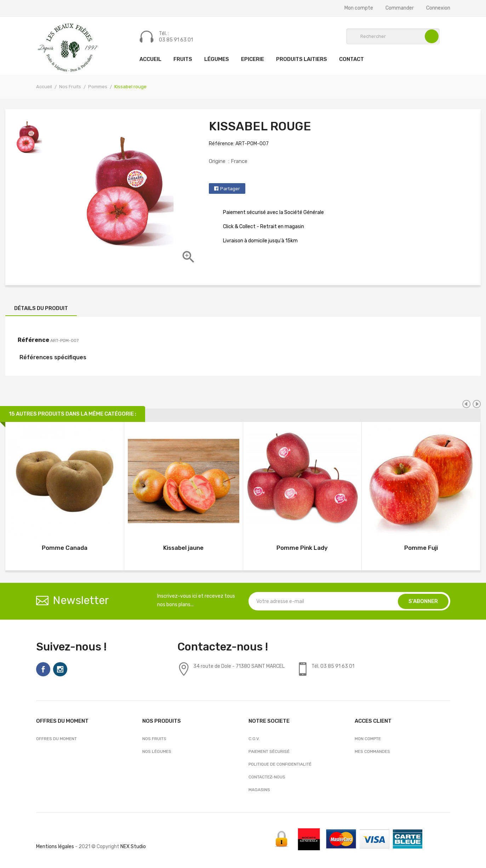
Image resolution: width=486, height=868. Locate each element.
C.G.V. (254, 739)
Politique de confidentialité (280, 764)
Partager (230, 189)
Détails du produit (41, 308)
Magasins (259, 790)
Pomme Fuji (421, 548)
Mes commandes (372, 751)
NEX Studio (133, 847)
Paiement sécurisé (269, 751)
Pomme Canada (65, 548)
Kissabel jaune (183, 548)
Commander (400, 8)
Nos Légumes (157, 751)
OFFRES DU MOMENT (56, 739)
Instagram (60, 669)
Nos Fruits (154, 739)
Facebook (43, 669)
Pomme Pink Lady (302, 548)
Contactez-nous (267, 777)
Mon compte (359, 8)
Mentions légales (55, 847)
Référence (33, 340)
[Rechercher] (393, 36)
